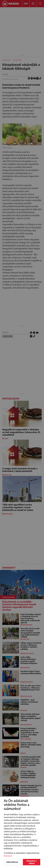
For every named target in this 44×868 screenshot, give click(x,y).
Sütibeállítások (12, 862)
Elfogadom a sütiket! (32, 862)
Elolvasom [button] (8, 856)
